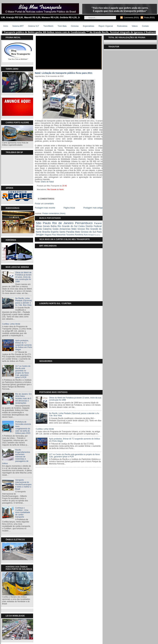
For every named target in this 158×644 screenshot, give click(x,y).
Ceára (81, 226)
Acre (86, 235)
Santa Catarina (44, 229)
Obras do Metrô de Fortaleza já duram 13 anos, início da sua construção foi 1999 (23, 277)
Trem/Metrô (48, 26)
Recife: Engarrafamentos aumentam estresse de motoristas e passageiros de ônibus (16, 457)
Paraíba (70, 232)
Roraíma (97, 235)
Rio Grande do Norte (55, 189)
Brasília (46, 232)
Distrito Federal (94, 226)
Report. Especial (106, 26)
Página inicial (69, 208)
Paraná (98, 223)
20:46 (64, 186)
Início (6, 26)
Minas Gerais (43, 226)
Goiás (56, 229)
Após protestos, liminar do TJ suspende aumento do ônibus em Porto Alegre (24, 345)
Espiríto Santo (58, 232)
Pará (99, 232)
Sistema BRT (18, 26)
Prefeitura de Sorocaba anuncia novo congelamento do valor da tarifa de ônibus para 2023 (23, 428)
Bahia (54, 226)
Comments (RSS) (131, 18)
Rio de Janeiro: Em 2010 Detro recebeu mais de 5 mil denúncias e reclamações (24, 399)
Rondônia (79, 235)
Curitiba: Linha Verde (11, 324)
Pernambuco (84, 223)
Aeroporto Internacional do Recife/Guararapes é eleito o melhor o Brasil (23, 485)
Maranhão (61, 235)
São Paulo (43, 223)
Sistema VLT (34, 26)
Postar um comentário (44, 204)
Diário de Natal (47, 182)
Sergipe (40, 235)
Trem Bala (62, 26)
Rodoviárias (122, 26)
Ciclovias (75, 26)
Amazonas (65, 229)
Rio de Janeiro (63, 223)
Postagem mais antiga (93, 208)
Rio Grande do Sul (67, 226)
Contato (145, 26)
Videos (135, 26)
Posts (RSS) (149, 18)
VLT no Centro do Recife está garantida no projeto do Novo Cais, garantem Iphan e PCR (23, 372)
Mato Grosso (78, 229)
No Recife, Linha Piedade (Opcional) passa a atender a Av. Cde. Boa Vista (24, 302)
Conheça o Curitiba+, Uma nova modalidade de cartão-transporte (23, 512)
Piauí (54, 235)
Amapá (91, 235)
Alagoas (48, 235)
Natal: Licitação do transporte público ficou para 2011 (64, 73)
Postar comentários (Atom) (54, 213)
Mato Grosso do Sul (86, 232)
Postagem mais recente (45, 208)
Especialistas (89, 26)
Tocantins (70, 235)
